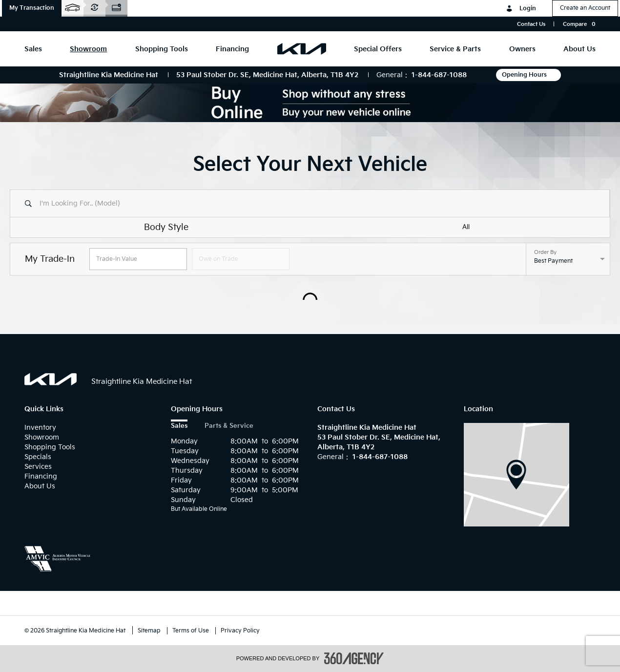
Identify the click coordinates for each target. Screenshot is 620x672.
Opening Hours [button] (528, 75)
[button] (32, 8)
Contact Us (531, 24)
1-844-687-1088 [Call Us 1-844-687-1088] (439, 75)
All (466, 227)
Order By (545, 252)
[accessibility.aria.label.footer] (354, 658)
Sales (179, 426)
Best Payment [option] (553, 261)
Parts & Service (229, 426)
